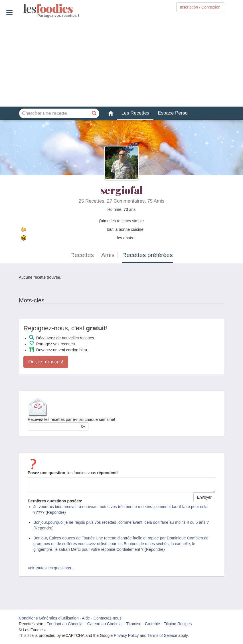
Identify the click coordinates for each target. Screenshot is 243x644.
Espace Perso (173, 113)
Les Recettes (135, 113)
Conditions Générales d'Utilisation (49, 618)
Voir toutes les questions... (51, 568)
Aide (86, 618)
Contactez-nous (108, 618)
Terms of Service (162, 635)
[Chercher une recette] (94, 113)
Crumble (152, 624)
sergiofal (121, 190)
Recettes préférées (147, 255)
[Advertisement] (121, 62)
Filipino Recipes (178, 624)
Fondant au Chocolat (65, 624)
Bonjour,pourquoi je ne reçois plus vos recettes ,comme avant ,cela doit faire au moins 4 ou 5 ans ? (121, 522)
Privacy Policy (126, 635)
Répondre (56, 512)
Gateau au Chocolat (105, 624)
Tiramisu (134, 624)
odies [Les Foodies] (24, 9)
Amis (108, 255)
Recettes (82, 255)
